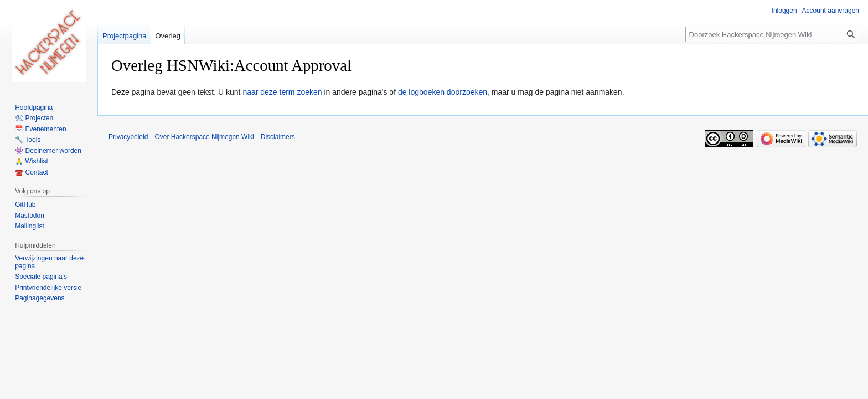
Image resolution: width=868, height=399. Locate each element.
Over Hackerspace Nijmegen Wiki (204, 137)
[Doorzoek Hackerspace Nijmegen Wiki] (772, 34)
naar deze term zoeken (282, 92)
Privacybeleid (128, 137)
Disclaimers (278, 137)
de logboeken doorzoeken (443, 92)
